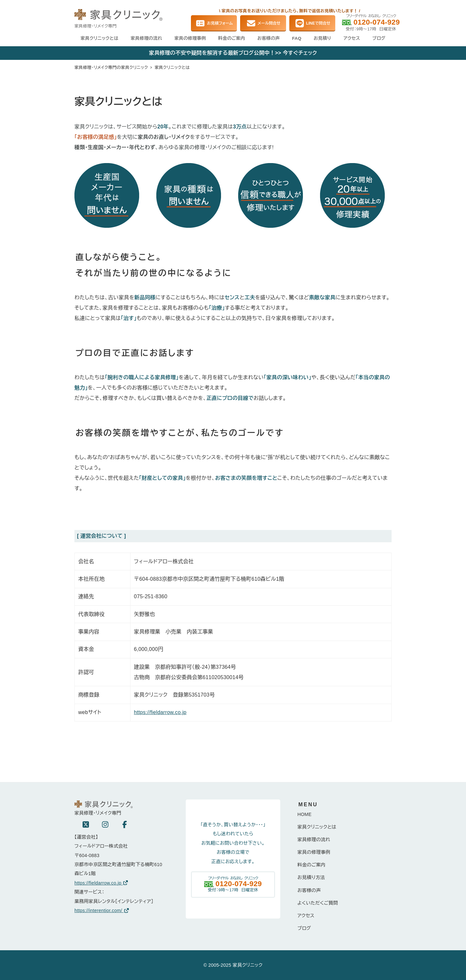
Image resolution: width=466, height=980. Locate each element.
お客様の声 (309, 890)
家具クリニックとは (317, 827)
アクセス (306, 916)
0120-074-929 (377, 22)
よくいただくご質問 (318, 903)
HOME (305, 814)
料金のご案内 (311, 865)
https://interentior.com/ (102, 910)
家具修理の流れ (314, 840)
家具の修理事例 (314, 852)
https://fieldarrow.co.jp (160, 712)
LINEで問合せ (312, 23)
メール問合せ (263, 23)
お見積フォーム (214, 23)
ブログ (304, 928)
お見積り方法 (311, 877)
